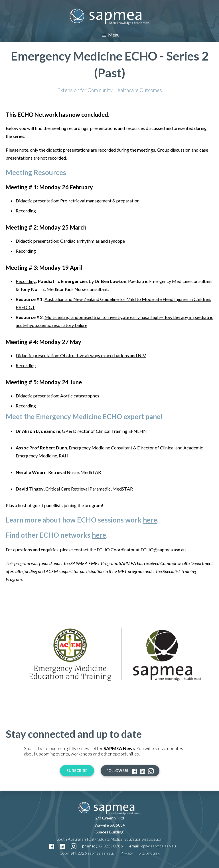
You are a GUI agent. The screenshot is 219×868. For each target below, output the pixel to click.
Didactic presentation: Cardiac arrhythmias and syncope (70, 241)
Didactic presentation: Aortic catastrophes (57, 396)
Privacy (127, 853)
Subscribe (77, 771)
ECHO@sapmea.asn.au (163, 549)
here (150, 520)
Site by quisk (149, 853)
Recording (26, 211)
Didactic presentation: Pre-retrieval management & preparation (78, 201)
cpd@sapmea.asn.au (159, 846)
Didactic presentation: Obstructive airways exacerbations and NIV (81, 355)
